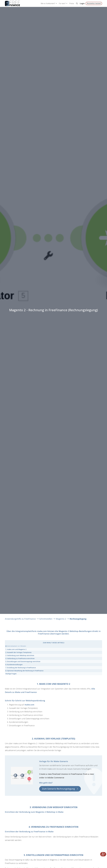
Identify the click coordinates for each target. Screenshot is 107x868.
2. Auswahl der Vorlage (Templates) (18, 652)
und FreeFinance (28, 692)
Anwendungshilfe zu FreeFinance (20, 619)
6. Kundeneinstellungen (14, 665)
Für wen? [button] (62, 3)
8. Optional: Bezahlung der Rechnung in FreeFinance (24, 671)
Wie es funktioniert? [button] (48, 3)
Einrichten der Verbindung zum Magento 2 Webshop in (32, 812)
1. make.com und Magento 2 (16, 649)
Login (82, 3)
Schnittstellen (46, 619)
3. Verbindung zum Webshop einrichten (20, 655)
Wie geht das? (46, 783)
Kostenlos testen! (94, 3)
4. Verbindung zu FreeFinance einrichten (20, 658)
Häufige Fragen (11, 674)
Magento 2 (61, 619)
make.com (42, 631)
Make (18, 692)
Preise (72, 3)
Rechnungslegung (78, 619)
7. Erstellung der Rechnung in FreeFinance (21, 668)
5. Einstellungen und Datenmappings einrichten (23, 662)
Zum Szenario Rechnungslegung (58, 789)
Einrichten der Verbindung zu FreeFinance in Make (29, 831)
